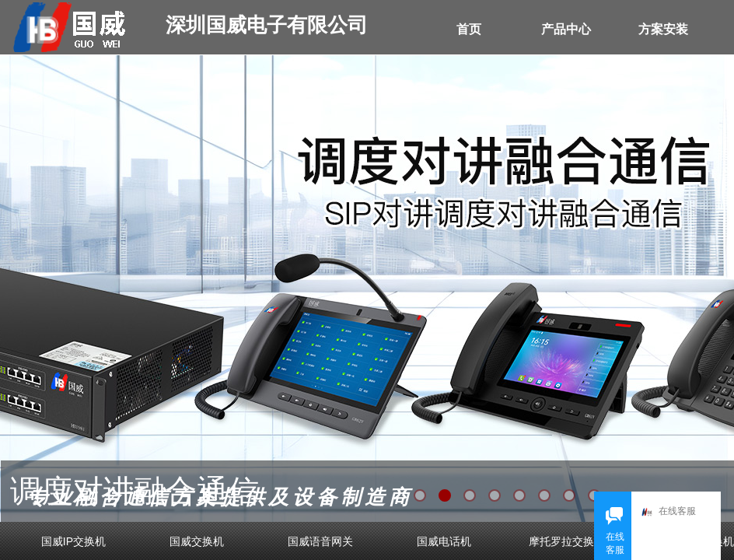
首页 (469, 29)
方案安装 (663, 29)
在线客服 (669, 512)
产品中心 (566, 29)
